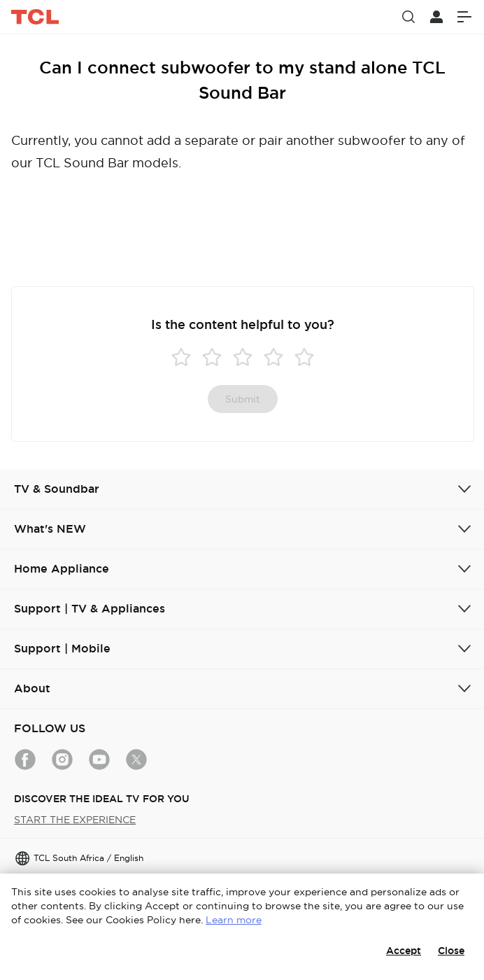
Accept (404, 951)
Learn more (234, 920)
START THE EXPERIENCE (75, 820)
